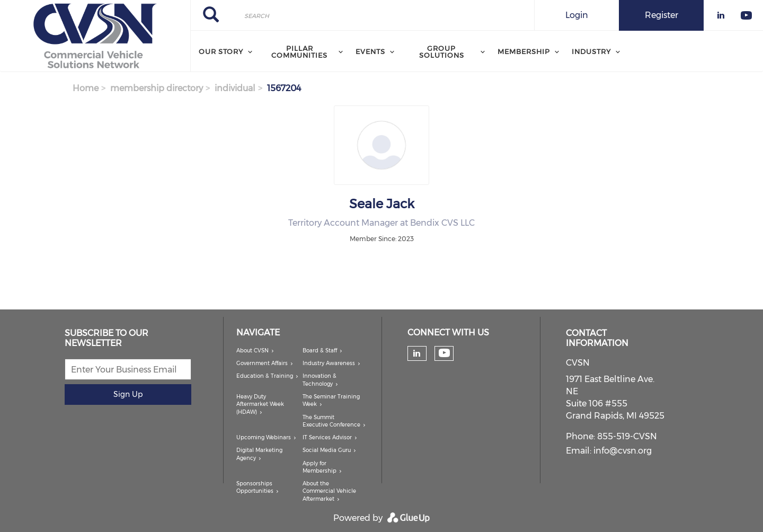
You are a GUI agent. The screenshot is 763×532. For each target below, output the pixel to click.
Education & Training (265, 376)
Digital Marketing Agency (259, 454)
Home (86, 88)
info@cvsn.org (623, 451)
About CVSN (252, 351)
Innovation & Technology (320, 380)
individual (235, 88)
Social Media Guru (327, 450)
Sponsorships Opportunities (255, 487)
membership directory (157, 88)
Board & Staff (320, 351)
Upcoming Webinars (264, 437)
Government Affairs (262, 363)
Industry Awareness (329, 363)
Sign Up (128, 394)
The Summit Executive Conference (331, 421)
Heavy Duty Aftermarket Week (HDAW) (260, 404)
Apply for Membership (320, 467)
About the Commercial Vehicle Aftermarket (329, 491)
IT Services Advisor (327, 437)
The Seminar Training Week (331, 400)
